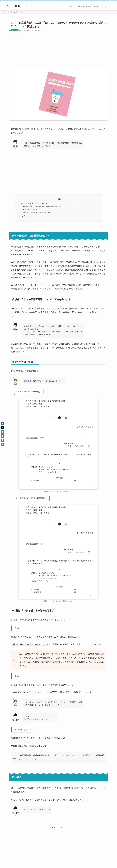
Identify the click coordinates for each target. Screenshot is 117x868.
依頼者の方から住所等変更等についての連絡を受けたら (42, 207)
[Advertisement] (58, 50)
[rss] (109, 1)
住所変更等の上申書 (30, 210)
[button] (3, 424)
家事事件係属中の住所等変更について (35, 204)
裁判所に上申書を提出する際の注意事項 (37, 212)
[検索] (112, 1)
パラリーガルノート (16, 6)
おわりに (25, 216)
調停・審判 (15, 30)
